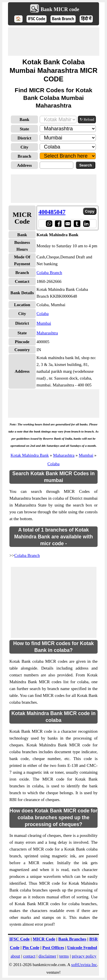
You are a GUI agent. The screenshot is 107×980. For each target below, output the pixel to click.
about (15, 956)
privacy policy (84, 956)
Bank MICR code (60, 9)
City (25, 147)
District (24, 138)
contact (29, 956)
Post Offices (53, 948)
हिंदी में (86, 19)
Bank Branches (72, 939)
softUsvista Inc (84, 965)
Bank (24, 120)
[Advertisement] (54, 42)
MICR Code (44, 939)
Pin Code (31, 948)
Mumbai (44, 323)
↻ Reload (87, 119)
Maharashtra (47, 333)
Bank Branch (63, 19)
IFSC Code (37, 19)
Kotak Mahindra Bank (30, 455)
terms (64, 956)
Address (24, 165)
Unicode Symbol (82, 948)
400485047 (52, 212)
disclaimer (47, 956)
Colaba (43, 314)
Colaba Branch (49, 273)
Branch (25, 156)
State (24, 129)
